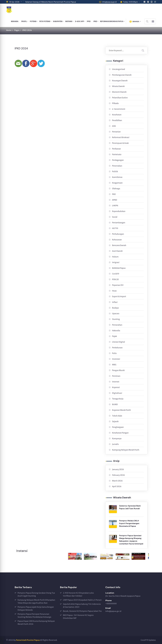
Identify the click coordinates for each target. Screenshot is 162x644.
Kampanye (117, 438)
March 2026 (117, 481)
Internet (116, 382)
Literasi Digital (118, 342)
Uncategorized (118, 69)
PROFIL (24, 21)
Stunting (116, 319)
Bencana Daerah (119, 245)
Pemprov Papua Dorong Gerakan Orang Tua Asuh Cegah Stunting (36, 594)
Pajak (114, 336)
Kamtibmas (117, 177)
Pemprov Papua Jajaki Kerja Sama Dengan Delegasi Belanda (36, 608)
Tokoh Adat (117, 416)
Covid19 (116, 274)
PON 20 (115, 279)
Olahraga (116, 188)
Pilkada (115, 103)
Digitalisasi (117, 393)
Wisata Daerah (118, 86)
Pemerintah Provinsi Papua (28, 640)
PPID (89, 21)
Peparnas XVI (118, 285)
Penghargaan (118, 427)
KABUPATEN (58, 21)
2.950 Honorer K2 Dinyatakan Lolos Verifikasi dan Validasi (78, 594)
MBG (114, 365)
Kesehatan (117, 115)
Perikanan (116, 149)
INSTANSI (69, 21)
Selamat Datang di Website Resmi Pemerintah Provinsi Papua (51, 2)
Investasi (116, 359)
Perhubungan (118, 234)
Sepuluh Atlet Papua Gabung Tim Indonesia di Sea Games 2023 (82, 605)
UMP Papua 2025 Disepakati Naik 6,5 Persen (82, 600)
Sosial (115, 217)
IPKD (95, 21)
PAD (114, 194)
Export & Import (119, 296)
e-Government (119, 109)
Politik (115, 171)
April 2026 (117, 486)
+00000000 (111, 604)
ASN (114, 126)
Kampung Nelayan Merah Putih (126, 450)
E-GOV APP (80, 21)
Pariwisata (117, 154)
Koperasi (116, 387)
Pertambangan (119, 223)
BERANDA (15, 21)
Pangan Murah (118, 370)
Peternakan (117, 166)
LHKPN (115, 206)
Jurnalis (115, 444)
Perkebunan (117, 348)
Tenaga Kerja (118, 399)
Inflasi (115, 302)
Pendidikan (117, 120)
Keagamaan (117, 183)
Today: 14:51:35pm (130, 2)
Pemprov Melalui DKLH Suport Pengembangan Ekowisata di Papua (129, 523)
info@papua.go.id (109, 2)
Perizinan (116, 376)
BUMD (115, 404)
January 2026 (118, 469)
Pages (17, 30)
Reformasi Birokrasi (121, 137)
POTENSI (33, 21)
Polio (114, 353)
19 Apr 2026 (14, 2)
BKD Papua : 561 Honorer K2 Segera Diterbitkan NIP (78, 617)
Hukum (115, 257)
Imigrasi (116, 262)
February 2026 (118, 475)
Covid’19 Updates (148, 640)
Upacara (116, 313)
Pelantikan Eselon (120, 98)
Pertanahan (117, 325)
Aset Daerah (117, 251)
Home (9, 30)
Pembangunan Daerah (122, 75)
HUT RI (115, 228)
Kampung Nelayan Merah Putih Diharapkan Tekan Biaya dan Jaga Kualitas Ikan (36, 601)
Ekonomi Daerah (119, 92)
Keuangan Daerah (120, 81)
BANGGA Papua (119, 268)
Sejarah (115, 421)
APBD (115, 200)
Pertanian (116, 132)
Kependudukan (119, 211)
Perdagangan (118, 160)
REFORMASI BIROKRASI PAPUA (112, 21)
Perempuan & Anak (120, 143)
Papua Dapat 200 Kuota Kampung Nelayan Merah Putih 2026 (36, 623)
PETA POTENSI (45, 21)
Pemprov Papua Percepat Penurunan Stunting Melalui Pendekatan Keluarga (34, 615)
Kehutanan (117, 240)
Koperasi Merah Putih (121, 410)
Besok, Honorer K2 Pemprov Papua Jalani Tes (82, 611)
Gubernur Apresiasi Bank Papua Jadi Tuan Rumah (130, 507)
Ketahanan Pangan (120, 433)
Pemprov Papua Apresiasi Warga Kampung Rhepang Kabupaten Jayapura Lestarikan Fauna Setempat (131, 540)
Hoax (114, 291)
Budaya (115, 308)
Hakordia (116, 331)
